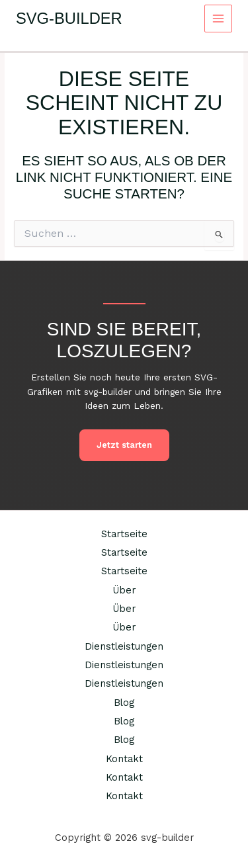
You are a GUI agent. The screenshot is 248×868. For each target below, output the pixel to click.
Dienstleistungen (124, 646)
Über (124, 590)
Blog (124, 703)
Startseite (124, 534)
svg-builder (69, 19)
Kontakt (124, 759)
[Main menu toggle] (219, 19)
